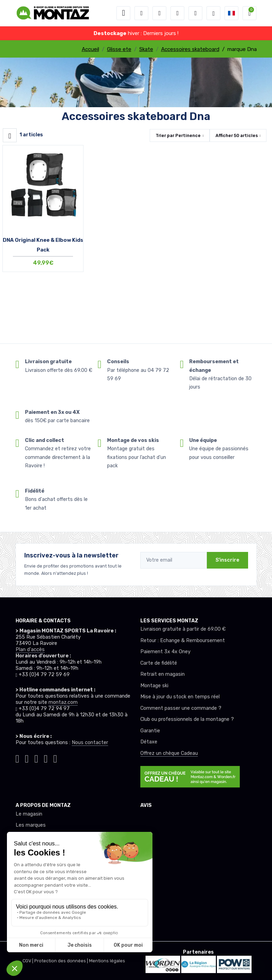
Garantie (150, 731)
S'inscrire (227, 560)
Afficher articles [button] (237, 135)
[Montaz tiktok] (17, 758)
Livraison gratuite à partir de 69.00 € (183, 629)
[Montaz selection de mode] (213, 13)
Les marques (31, 825)
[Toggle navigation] (123, 13)
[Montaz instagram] (27, 758)
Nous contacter (90, 743)
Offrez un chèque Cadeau (169, 753)
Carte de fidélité (159, 663)
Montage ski (154, 686)
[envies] (177, 13)
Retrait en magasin (163, 674)
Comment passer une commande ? (181, 708)
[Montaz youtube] (46, 758)
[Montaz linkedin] (55, 758)
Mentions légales (107, 961)
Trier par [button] (178, 135)
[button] (141, 13)
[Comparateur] (195, 13)
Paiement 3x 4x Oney (165, 652)
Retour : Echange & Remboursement (183, 641)
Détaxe (149, 742)
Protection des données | (62, 961)
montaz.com (63, 702)
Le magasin (29, 814)
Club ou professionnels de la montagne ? (187, 719)
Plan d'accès (30, 650)
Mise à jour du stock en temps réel (180, 697)
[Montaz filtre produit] (10, 135)
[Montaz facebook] (36, 758)
